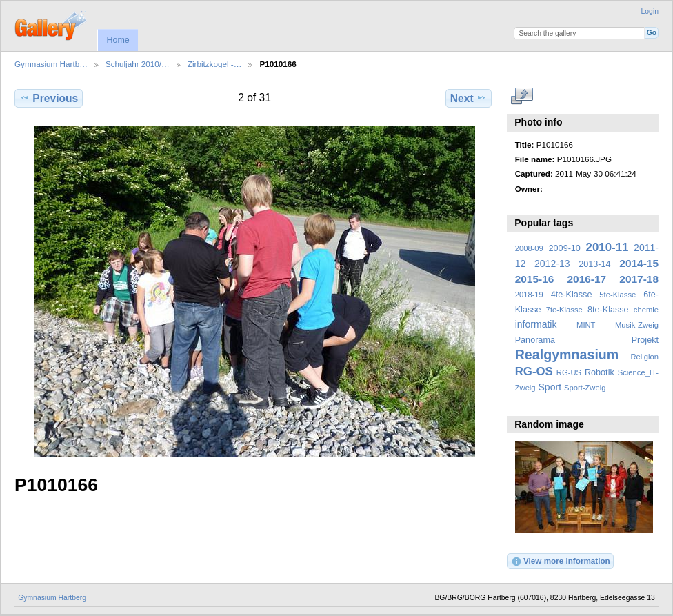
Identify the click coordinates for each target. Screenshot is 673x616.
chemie (646, 310)
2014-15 (639, 263)
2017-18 (639, 279)
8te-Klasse (608, 310)
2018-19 (529, 295)
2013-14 (594, 264)
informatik (536, 324)
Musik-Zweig (637, 325)
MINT (586, 325)
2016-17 (587, 279)
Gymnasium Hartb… (51, 64)
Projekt (645, 340)
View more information (561, 562)
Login (650, 11)
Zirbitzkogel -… (215, 64)
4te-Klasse (572, 295)
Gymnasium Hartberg (52, 598)
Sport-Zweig (585, 388)
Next (469, 98)
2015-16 (535, 279)
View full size (522, 97)
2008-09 (529, 248)
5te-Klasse (617, 295)
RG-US (569, 372)
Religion (644, 357)
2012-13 (552, 264)
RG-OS (534, 371)
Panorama (535, 340)
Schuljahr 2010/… (138, 64)
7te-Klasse (564, 310)
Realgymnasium (567, 355)
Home (118, 40)
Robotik (600, 372)
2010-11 (607, 247)
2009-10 (565, 248)
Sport (550, 387)
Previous (49, 98)
